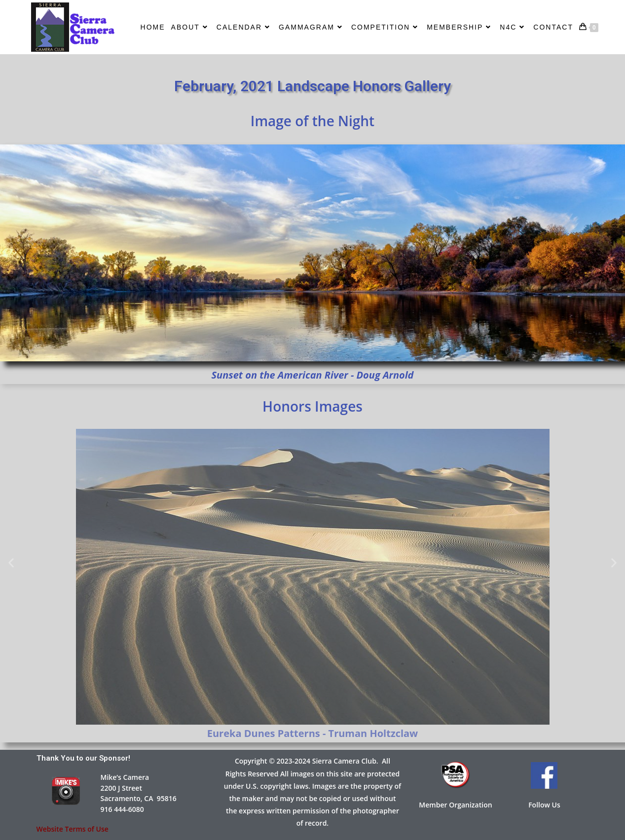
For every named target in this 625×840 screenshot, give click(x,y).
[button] (11, 562)
